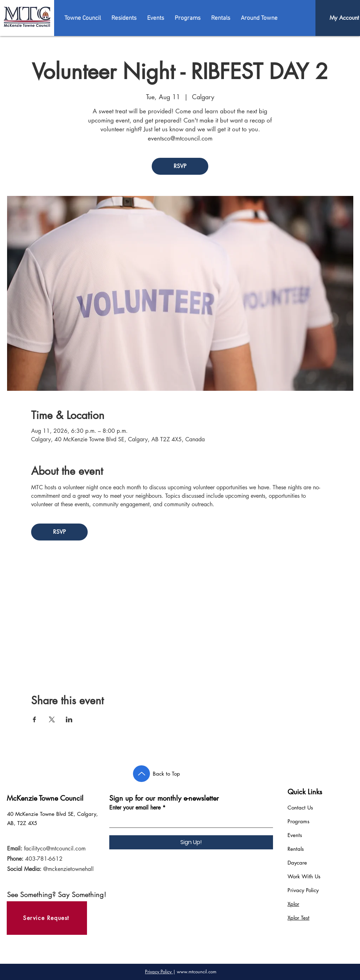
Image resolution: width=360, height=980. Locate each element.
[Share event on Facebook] (34, 719)
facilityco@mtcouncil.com (55, 848)
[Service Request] (47, 918)
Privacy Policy (303, 890)
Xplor (293, 904)
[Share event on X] (52, 719)
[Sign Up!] (191, 842)
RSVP (180, 166)
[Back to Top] (141, 774)
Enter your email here (135, 808)
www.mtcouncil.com (197, 972)
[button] (83, 18)
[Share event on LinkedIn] (69, 719)
